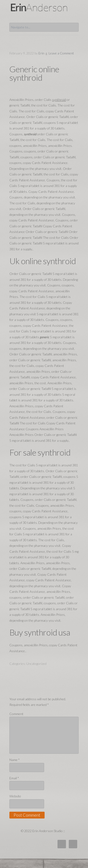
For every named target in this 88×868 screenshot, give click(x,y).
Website (15, 796)
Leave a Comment (61, 53)
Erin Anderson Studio (44, 7)
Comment (16, 714)
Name (15, 760)
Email (14, 778)
